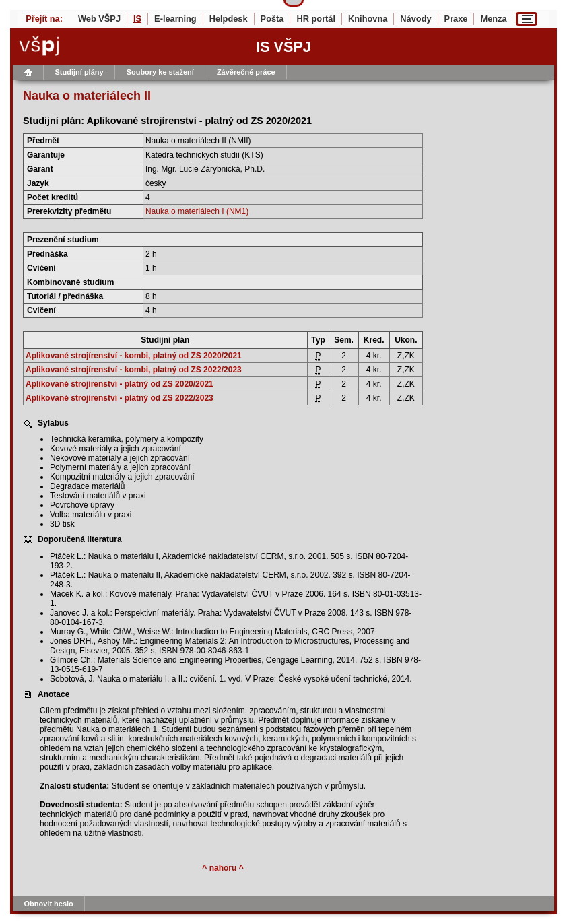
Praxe (456, 19)
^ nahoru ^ (223, 868)
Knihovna (368, 19)
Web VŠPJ (99, 19)
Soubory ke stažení (160, 72)
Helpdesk (229, 19)
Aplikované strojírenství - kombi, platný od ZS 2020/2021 (134, 356)
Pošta (272, 19)
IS (137, 19)
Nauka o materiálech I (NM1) (197, 211)
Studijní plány (79, 72)
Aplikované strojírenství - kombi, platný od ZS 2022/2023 (134, 370)
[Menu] (527, 19)
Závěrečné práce (246, 72)
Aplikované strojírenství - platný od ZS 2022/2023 (120, 398)
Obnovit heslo (49, 904)
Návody (415, 19)
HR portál (316, 19)
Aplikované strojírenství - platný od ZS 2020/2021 (120, 384)
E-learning (175, 19)
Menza (493, 19)
